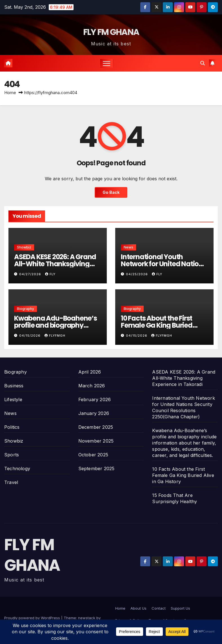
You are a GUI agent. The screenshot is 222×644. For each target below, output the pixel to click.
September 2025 (96, 468)
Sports (12, 455)
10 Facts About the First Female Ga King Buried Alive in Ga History (157, 325)
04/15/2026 (30, 336)
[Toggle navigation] (107, 63)
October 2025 (93, 455)
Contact (159, 608)
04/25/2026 (137, 274)
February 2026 (95, 399)
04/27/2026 (31, 274)
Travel (11, 482)
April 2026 (90, 372)
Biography (25, 309)
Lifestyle (13, 399)
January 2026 (94, 413)
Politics (12, 427)
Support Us (180, 608)
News (128, 247)
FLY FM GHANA (111, 32)
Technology (17, 468)
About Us (138, 608)
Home (10, 93)
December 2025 (96, 427)
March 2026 (92, 386)
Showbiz (24, 247)
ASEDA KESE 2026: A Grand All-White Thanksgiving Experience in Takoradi (55, 264)
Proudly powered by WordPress (33, 618)
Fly (50, 274)
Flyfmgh (55, 336)
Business (14, 386)
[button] (203, 63)
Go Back (111, 192)
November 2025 (96, 441)
